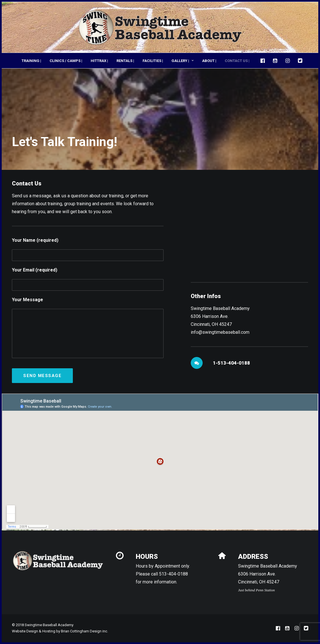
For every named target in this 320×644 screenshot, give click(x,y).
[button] (264, 61)
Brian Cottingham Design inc (84, 631)
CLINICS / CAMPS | (66, 61)
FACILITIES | (153, 61)
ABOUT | (209, 61)
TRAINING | (31, 61)
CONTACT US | (237, 61)
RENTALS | (125, 61)
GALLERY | (183, 61)
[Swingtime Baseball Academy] (160, 27)
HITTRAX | (99, 61)
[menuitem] (31, 61)
